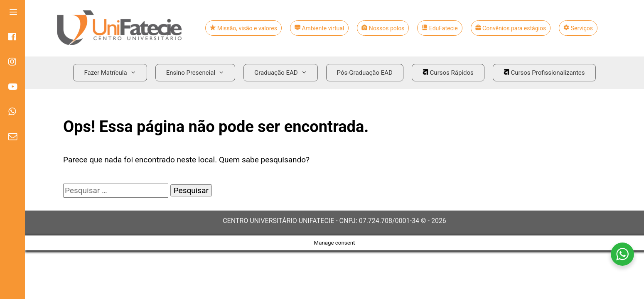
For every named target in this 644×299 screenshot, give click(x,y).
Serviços (578, 28)
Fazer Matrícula (113, 73)
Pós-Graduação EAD (365, 73)
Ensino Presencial (198, 73)
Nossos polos (383, 28)
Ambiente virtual (319, 28)
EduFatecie (440, 28)
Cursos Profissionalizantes (544, 73)
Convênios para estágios (511, 28)
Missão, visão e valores (243, 28)
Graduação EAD (284, 73)
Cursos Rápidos (448, 73)
